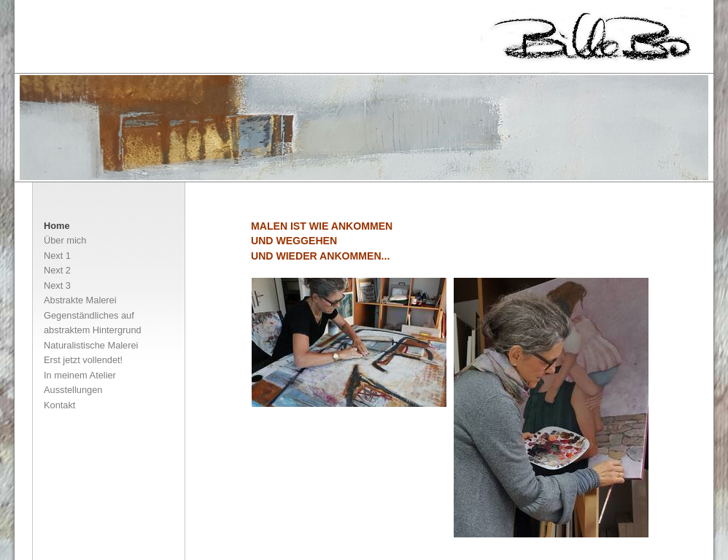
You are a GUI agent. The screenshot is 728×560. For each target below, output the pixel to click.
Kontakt (59, 405)
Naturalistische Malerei (91, 345)
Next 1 (57, 256)
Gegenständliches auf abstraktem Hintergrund (93, 323)
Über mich (65, 240)
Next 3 (57, 285)
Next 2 (57, 270)
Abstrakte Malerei (80, 300)
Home (57, 226)
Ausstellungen (73, 390)
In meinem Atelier (80, 375)
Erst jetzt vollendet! (83, 360)
